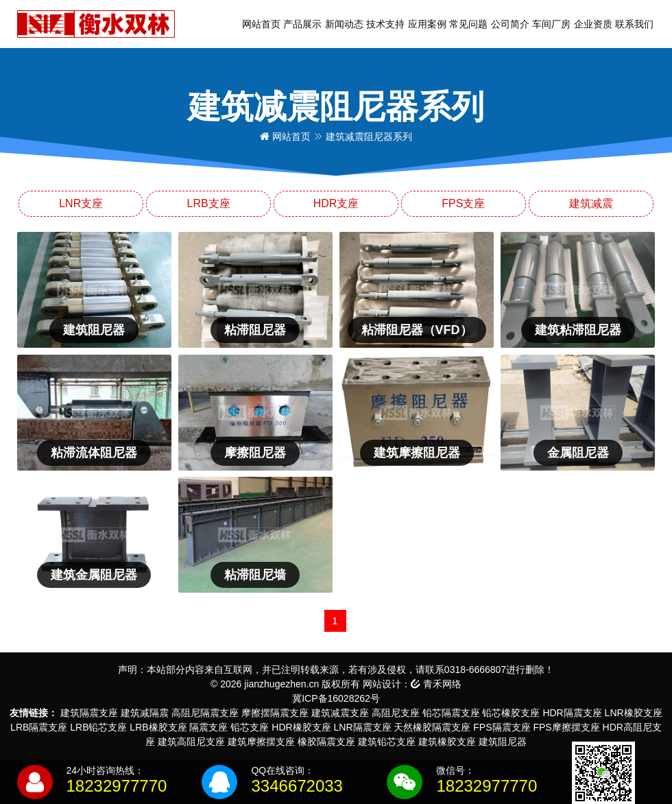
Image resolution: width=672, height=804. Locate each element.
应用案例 (427, 24)
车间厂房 (551, 24)
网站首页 (261, 24)
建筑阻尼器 (503, 742)
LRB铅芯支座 (98, 727)
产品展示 (302, 24)
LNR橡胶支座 (634, 713)
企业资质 (593, 24)
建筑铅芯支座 (387, 742)
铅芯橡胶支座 (511, 713)
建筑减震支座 (340, 713)
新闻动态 (344, 24)
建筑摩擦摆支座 (261, 742)
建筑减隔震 (145, 713)
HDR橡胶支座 (301, 727)
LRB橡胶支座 (158, 727)
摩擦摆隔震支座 (275, 713)
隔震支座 (208, 727)
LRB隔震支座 (39, 727)
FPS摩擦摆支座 (566, 727)
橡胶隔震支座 (326, 742)
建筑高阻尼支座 (191, 742)
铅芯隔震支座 (451, 713)
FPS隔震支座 (502, 727)
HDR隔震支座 (572, 713)
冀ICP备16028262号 (336, 698)
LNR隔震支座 (363, 727)
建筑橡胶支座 (447, 742)
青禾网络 (436, 684)
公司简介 (510, 24)
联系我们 (634, 24)
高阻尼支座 (396, 713)
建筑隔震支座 (89, 713)
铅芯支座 (250, 727)
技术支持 (385, 24)
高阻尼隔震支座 (205, 713)
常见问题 (468, 24)
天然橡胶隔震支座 (432, 727)
